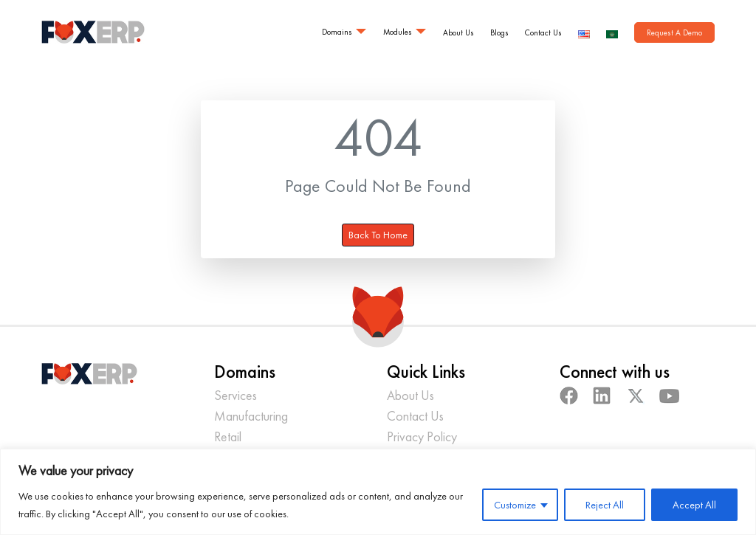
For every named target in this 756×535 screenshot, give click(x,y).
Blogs (499, 32)
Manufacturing (251, 416)
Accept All (694, 505)
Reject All (605, 505)
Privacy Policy (422, 436)
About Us (458, 32)
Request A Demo (674, 32)
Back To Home (378, 235)
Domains (337, 32)
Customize (515, 505)
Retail (228, 436)
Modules (398, 32)
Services (236, 395)
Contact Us (543, 32)
